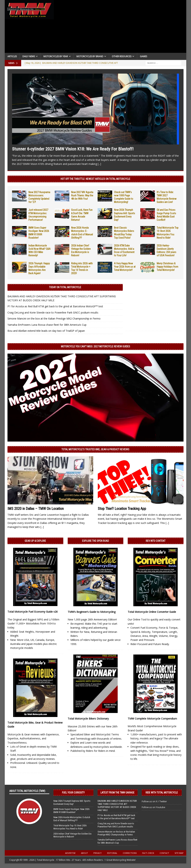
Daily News (29, 56)
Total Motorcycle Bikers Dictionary (88, 719)
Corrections (130, 853)
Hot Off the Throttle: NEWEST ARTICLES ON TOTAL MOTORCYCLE (95, 179)
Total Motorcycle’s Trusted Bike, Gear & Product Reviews (95, 449)
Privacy (98, 853)
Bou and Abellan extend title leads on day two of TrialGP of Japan (46, 331)
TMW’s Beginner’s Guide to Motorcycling (92, 612)
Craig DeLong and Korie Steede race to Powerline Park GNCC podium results (53, 312)
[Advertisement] (120, 27)
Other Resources (122, 56)
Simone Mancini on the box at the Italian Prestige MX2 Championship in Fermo (54, 319)
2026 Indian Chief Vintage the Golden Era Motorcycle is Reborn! (72, 835)
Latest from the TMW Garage (117, 793)
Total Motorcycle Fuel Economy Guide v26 (33, 612)
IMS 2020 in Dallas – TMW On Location (36, 509)
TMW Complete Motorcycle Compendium (152, 719)
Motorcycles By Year (56, 56)
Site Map (179, 853)
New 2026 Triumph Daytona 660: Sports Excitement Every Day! (72, 802)
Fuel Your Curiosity (73, 793)
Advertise (70, 853)
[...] (99, 164)
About (84, 853)
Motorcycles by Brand (90, 56)
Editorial (112, 853)
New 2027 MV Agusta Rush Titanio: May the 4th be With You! (82, 195)
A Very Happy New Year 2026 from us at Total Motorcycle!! (125, 267)
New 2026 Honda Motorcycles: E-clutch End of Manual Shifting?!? (72, 819)
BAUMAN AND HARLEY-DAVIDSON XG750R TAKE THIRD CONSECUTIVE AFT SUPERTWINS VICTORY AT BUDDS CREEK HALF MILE (117, 806)
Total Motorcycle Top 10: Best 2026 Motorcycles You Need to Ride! (70, 827)
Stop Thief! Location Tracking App (122, 509)
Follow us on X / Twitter (154, 801)
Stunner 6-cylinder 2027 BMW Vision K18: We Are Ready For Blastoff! (73, 149)
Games (143, 56)
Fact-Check (148, 853)
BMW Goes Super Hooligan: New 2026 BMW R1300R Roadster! (71, 811)
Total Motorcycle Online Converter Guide (152, 612)
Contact (164, 853)
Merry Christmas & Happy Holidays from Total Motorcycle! (167, 267)
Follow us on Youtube (154, 807)
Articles (12, 56)
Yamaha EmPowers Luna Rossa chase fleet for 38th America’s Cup (47, 325)
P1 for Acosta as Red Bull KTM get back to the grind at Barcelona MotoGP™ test (55, 306)
